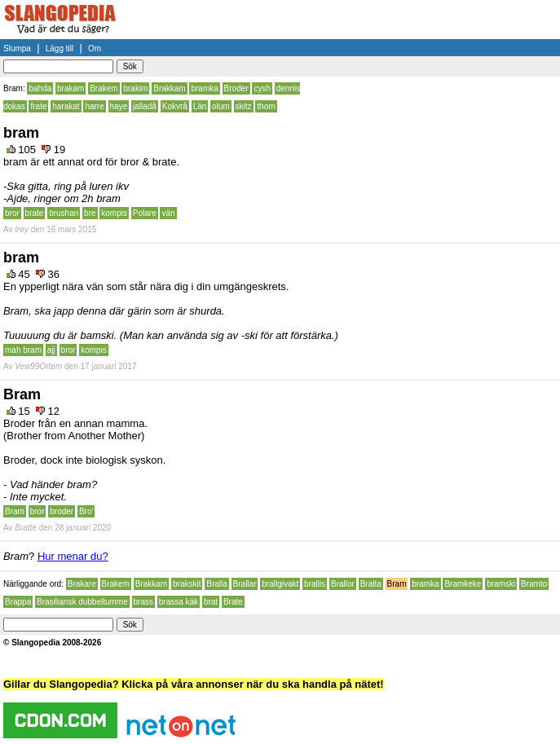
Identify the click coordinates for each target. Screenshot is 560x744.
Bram (15, 511)
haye (119, 106)
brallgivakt (280, 584)
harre (94, 106)
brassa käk (179, 602)
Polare (145, 213)
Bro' (86, 511)
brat (211, 602)
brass (143, 602)
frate (38, 106)
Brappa (18, 602)
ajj (51, 350)
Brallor (343, 584)
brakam (71, 88)
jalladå (145, 106)
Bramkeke (463, 584)
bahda (40, 88)
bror (12, 213)
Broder (236, 88)
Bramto (534, 584)
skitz (244, 106)
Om (95, 48)
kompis (114, 213)
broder (62, 511)
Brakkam (169, 88)
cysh (262, 88)
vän (168, 213)
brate (35, 213)
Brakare (82, 584)
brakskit (187, 584)
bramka (204, 88)
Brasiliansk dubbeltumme (82, 602)
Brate (233, 602)
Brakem (104, 88)
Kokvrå (175, 106)
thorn (266, 106)
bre (90, 213)
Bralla (217, 584)
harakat (66, 106)
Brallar (245, 584)
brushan (64, 213)
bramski (501, 584)
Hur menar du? (73, 556)
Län (200, 106)
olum (221, 106)
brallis (315, 584)
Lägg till (60, 48)
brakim (135, 88)
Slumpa (17, 48)
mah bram (23, 350)
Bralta (371, 584)
